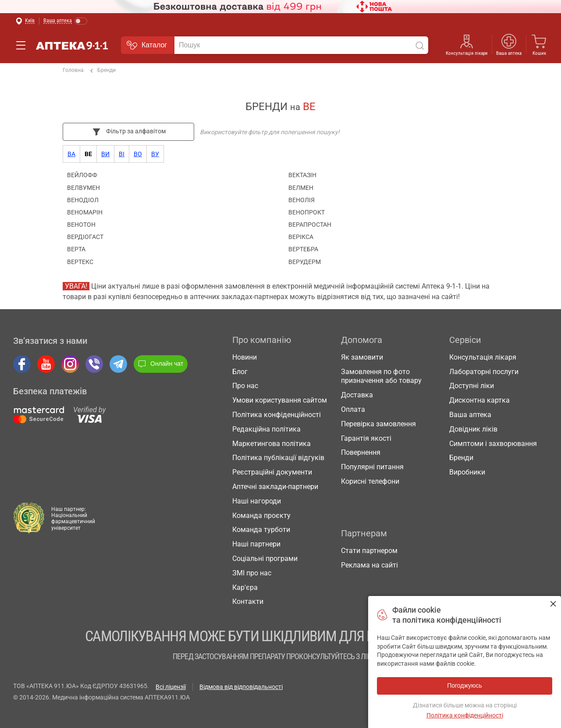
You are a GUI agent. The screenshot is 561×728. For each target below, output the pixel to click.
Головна (73, 70)
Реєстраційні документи (272, 472)
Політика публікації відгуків (278, 458)
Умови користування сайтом (280, 400)
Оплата (353, 409)
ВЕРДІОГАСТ (85, 237)
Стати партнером (369, 551)
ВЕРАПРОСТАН (310, 225)
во (138, 154)
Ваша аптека (509, 53)
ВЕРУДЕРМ (305, 262)
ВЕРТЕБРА (303, 249)
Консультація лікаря (467, 53)
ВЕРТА (76, 249)
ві (122, 154)
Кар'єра (245, 587)
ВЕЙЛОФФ (82, 175)
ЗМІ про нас (252, 573)
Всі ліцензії (171, 687)
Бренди (103, 71)
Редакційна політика (266, 429)
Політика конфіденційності (277, 415)
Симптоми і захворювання (493, 444)
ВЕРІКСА (301, 237)
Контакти (248, 601)
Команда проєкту (261, 516)
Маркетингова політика (272, 444)
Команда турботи (261, 530)
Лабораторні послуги (484, 372)
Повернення (361, 452)
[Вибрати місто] (25, 21)
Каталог (147, 45)
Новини (245, 357)
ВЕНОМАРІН (85, 212)
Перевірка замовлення (378, 424)
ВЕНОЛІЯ (302, 200)
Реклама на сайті (369, 565)
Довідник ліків (473, 429)
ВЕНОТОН (81, 225)
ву (155, 154)
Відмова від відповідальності (241, 687)
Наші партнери (256, 544)
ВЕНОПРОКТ (307, 212)
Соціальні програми (265, 558)
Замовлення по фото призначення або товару (381, 376)
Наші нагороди (257, 501)
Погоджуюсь (553, 604)
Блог (240, 372)
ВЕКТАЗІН (302, 175)
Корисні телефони (370, 481)
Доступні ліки (472, 386)
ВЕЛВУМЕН (83, 188)
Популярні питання (372, 467)
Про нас (245, 386)
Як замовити (362, 357)
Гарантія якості (366, 438)
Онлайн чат (161, 364)
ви (105, 154)
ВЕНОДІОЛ (83, 200)
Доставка (357, 395)
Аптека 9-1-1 (66, 46)
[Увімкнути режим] (66, 21)
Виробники (467, 472)
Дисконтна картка (479, 400)
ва (71, 154)
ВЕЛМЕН (301, 188)
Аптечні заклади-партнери (275, 487)
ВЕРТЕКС (80, 262)
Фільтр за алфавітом (128, 132)
